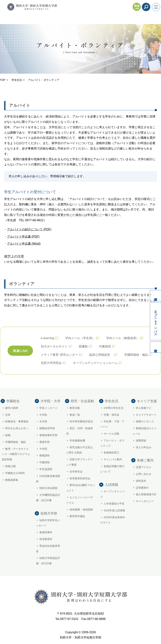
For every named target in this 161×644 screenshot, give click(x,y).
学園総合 (13, 401)
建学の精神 (12, 408)
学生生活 (17, 80)
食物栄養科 (46, 532)
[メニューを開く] (156, 7)
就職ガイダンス (145, 421)
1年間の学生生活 (114, 408)
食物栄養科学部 (48, 435)
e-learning (47, 338)
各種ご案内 (145, 460)
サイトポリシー (145, 501)
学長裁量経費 (77, 440)
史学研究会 (76, 472)
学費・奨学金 (111, 415)
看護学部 (45, 442)
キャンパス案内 (113, 459)
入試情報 (155, 347)
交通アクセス (144, 467)
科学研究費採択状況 (81, 421)
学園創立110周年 (15, 473)
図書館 (83, 346)
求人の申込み (144, 447)
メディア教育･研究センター (59, 355)
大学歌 (43, 415)
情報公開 (10, 466)
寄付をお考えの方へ (17, 428)
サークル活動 (111, 434)
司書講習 (105, 346)
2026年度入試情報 (114, 510)
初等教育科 (46, 539)
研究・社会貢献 (82, 401)
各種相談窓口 (111, 453)
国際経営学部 (47, 428)
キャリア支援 (147, 401)
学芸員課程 (46, 469)
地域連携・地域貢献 (81, 510)
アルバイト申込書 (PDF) (23, 237)
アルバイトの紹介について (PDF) (29, 229)
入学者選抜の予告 (114, 504)
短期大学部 (49, 513)
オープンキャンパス (156, 321)
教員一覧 (75, 415)
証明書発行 (142, 488)
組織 (8, 435)
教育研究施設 (77, 516)
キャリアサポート (146, 415)
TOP (3, 80)
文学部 (43, 421)
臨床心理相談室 (101, 355)
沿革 (8, 415)
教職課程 (45, 455)
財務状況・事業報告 (17, 421)
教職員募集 (12, 480)
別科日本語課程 (48, 488)
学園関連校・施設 (136, 355)
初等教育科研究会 (80, 478)
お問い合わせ (144, 474)
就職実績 (141, 440)
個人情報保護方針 (146, 494)
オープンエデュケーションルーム (95, 363)
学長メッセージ (48, 408)
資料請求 (155, 296)
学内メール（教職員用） (123, 338)
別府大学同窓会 (51, 363)
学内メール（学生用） (80, 338)
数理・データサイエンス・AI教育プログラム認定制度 (16, 454)
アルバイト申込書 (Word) (24, 244)
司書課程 (45, 462)
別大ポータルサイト (54, 346)
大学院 (43, 449)
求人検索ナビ (144, 408)
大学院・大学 (50, 401)
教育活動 (75, 408)
